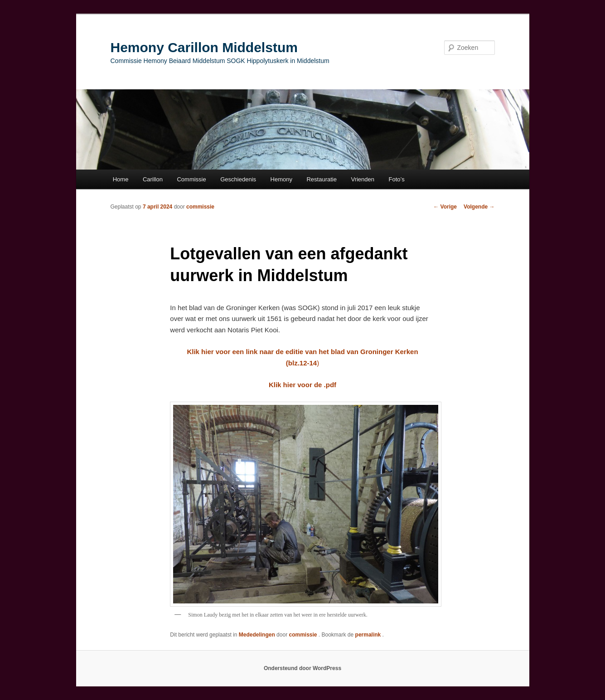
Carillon (153, 179)
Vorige (445, 207)
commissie (200, 207)
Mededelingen (257, 635)
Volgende (479, 207)
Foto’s (397, 179)
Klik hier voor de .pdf (302, 385)
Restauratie (321, 179)
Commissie (191, 179)
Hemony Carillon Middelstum (204, 47)
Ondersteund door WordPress (302, 668)
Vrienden (363, 179)
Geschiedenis (238, 179)
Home (121, 179)
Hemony (281, 179)
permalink (369, 635)
